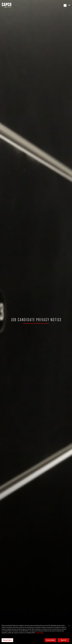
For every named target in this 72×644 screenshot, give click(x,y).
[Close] (69, 626)
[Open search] (65, 5)
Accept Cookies (51, 640)
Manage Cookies (7, 640)
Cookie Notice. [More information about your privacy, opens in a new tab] (40, 633)
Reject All (63, 640)
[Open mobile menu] (69, 5)
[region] (36, 633)
